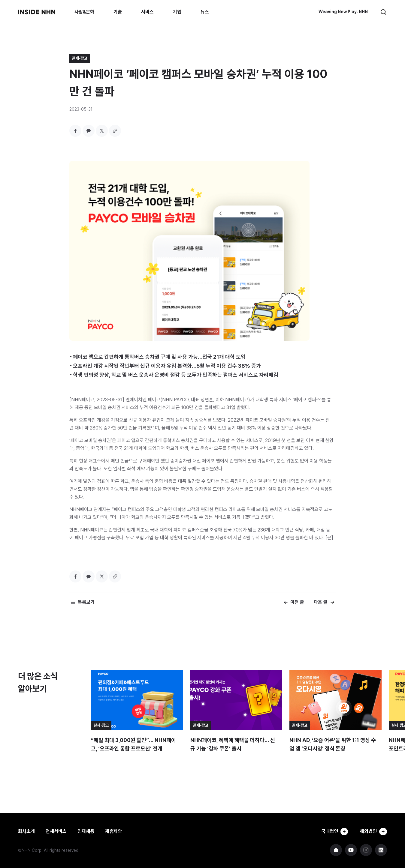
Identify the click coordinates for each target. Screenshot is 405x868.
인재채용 (86, 831)
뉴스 (205, 12)
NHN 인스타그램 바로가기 (366, 850)
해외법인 (373, 831)
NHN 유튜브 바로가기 (351, 850)
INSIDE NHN (37, 12)
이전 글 (297, 602)
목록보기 (86, 602)
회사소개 (26, 831)
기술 (118, 12)
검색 (383, 12)
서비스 (147, 12)
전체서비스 (56, 831)
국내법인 (334, 831)
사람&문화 (84, 12)
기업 (177, 12)
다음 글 (321, 602)
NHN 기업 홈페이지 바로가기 (336, 850)
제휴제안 (113, 831)
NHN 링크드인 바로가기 (381, 850)
